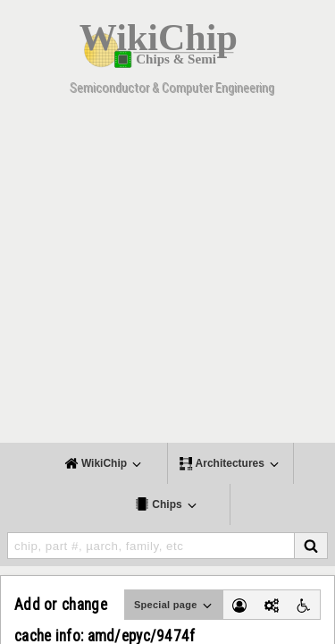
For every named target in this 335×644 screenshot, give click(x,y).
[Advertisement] (167, 275)
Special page (174, 606)
